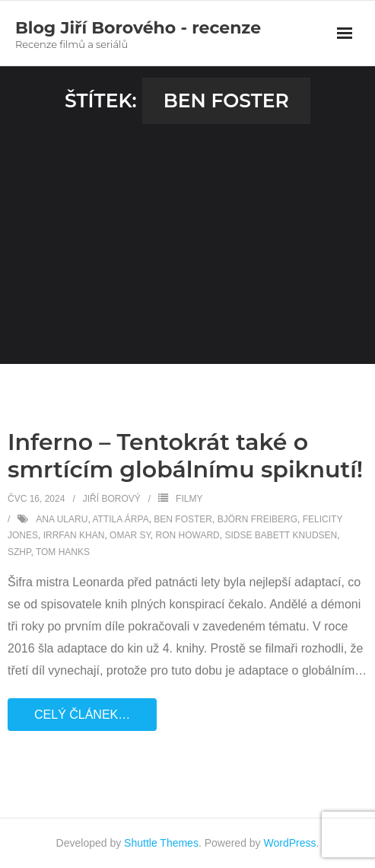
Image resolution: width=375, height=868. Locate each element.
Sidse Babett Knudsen (281, 535)
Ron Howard (188, 535)
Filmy (189, 499)
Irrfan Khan (74, 535)
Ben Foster (183, 519)
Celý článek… (82, 715)
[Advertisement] (187, 238)
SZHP (19, 552)
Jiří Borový (112, 499)
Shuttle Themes (161, 843)
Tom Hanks (63, 552)
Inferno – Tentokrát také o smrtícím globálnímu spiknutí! (185, 456)
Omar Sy (130, 535)
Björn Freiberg (257, 519)
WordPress (290, 843)
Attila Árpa (120, 519)
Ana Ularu (62, 519)
